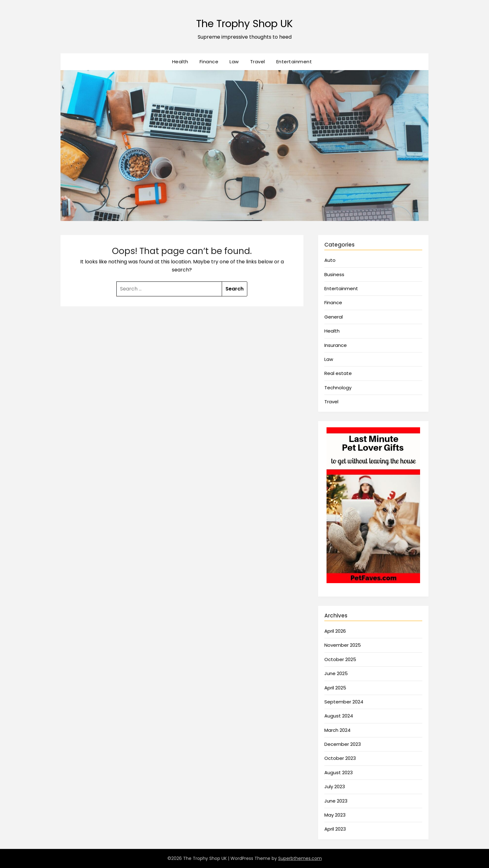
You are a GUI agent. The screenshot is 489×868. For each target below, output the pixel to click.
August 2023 (339, 772)
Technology (338, 388)
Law (234, 62)
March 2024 (337, 730)
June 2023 (336, 801)
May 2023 (335, 815)
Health (180, 62)
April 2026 (335, 631)
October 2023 (340, 758)
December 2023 (343, 744)
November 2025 (343, 645)
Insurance (336, 345)
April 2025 (335, 688)
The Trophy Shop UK (244, 22)
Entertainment (294, 62)
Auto (330, 260)
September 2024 (344, 702)
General (334, 317)
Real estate (338, 373)
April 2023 (335, 829)
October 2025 (340, 659)
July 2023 (335, 786)
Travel (258, 62)
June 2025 (336, 673)
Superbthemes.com (300, 858)
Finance (209, 62)
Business (334, 274)
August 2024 (339, 716)
